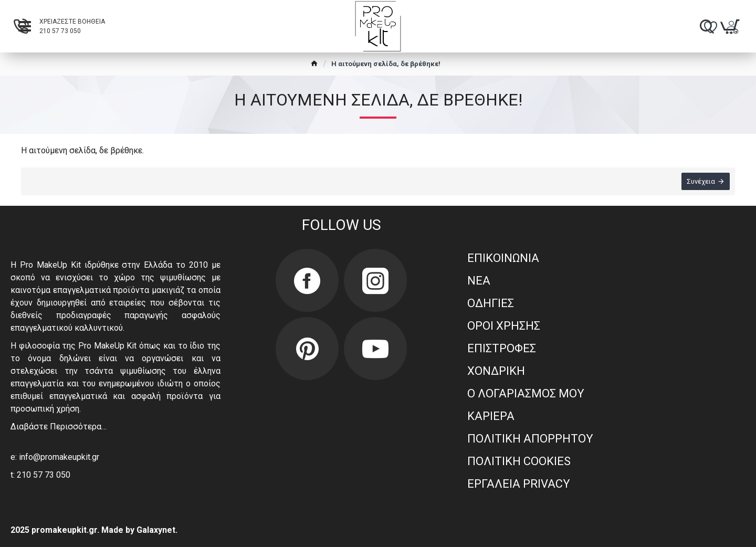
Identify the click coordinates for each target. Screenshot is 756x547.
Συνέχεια (701, 181)
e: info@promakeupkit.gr (55, 457)
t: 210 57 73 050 (40, 475)
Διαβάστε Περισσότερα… (59, 427)
